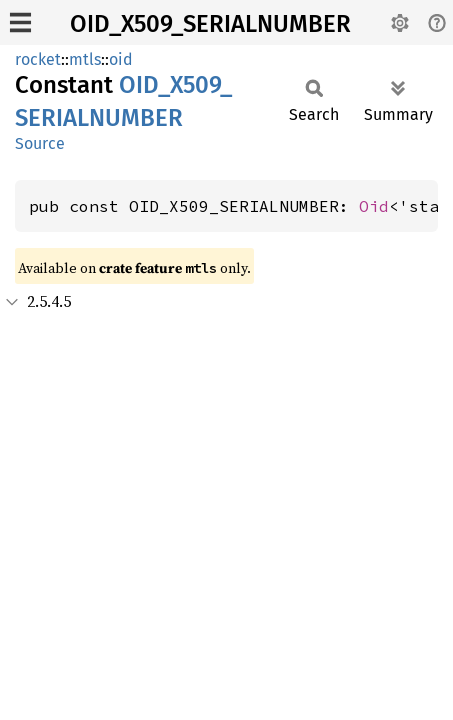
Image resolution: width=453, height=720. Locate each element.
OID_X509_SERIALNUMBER (210, 24)
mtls (85, 59)
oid (121, 59)
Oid (374, 206)
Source (40, 143)
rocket (38, 59)
